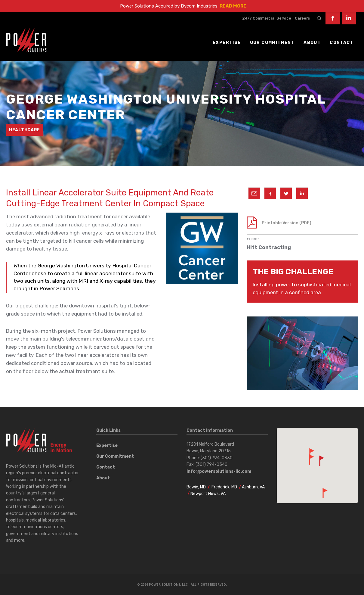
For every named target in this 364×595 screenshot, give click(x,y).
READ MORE (233, 6)
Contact (106, 467)
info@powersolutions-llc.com (219, 471)
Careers (302, 18)
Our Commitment (115, 456)
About (103, 478)
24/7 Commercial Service (267, 18)
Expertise (107, 445)
